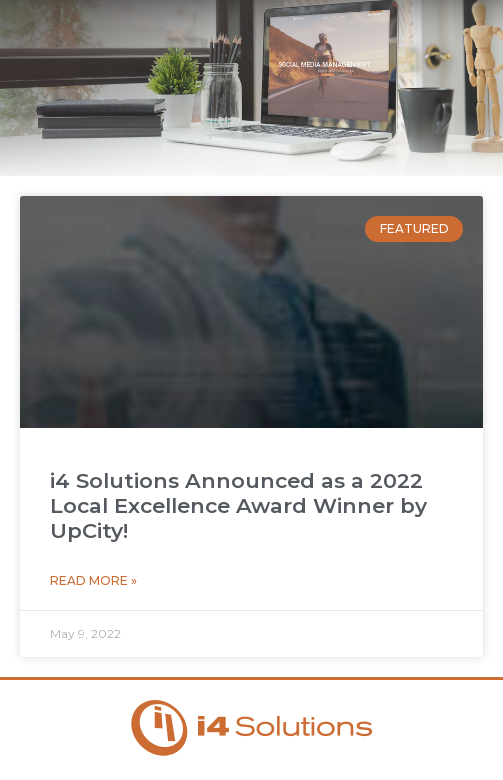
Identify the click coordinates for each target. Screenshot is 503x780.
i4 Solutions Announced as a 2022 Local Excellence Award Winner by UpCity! (238, 505)
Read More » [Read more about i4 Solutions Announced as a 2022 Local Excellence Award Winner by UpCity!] (93, 580)
